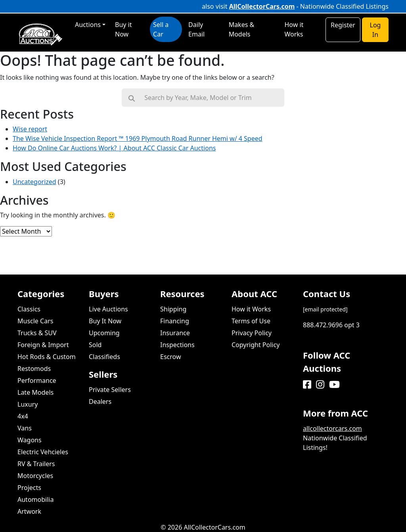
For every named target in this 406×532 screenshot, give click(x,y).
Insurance (175, 333)
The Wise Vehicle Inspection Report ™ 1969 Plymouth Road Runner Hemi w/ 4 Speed (138, 138)
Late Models (35, 392)
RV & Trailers (36, 464)
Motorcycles (35, 476)
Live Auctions (108, 309)
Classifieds (104, 357)
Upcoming (104, 333)
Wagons (30, 440)
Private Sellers (110, 390)
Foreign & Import (43, 345)
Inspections (177, 345)
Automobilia (35, 499)
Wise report (30, 129)
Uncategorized (34, 182)
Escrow (170, 357)
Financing (175, 321)
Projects (29, 488)
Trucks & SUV (37, 333)
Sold (95, 345)
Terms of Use (251, 321)
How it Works (251, 309)
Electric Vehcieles (43, 452)
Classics (29, 309)
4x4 (23, 416)
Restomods (34, 369)
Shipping (173, 309)
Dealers (100, 401)
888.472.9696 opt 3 (331, 325)
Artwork (29, 511)
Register (343, 25)
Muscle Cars (35, 321)
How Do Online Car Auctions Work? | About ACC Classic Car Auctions (114, 148)
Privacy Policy (252, 333)
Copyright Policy (256, 345)
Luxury (28, 404)
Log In (375, 30)
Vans (25, 428)
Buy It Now (105, 321)
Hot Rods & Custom (47, 357)
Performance (37, 380)
